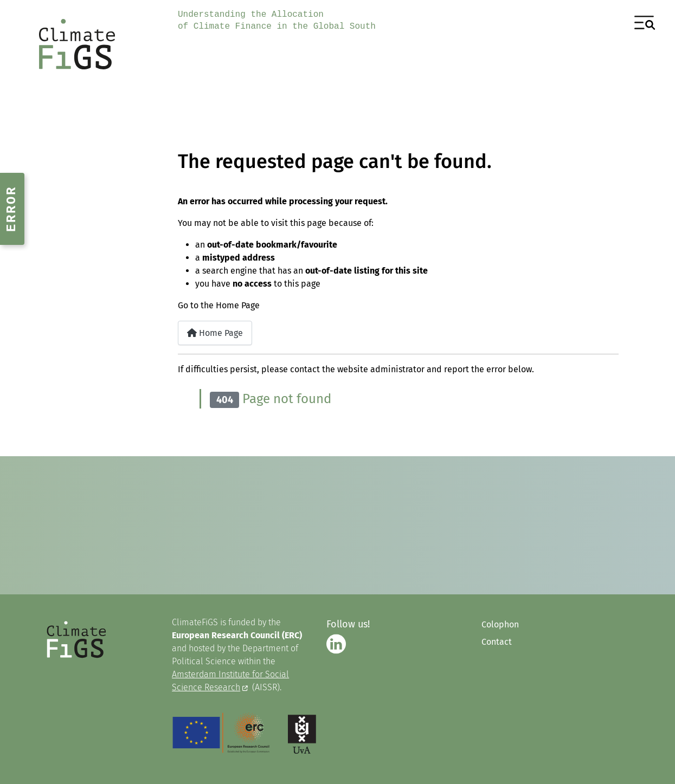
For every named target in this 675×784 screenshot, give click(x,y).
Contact (497, 642)
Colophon (500, 624)
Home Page (215, 333)
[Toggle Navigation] (645, 23)
